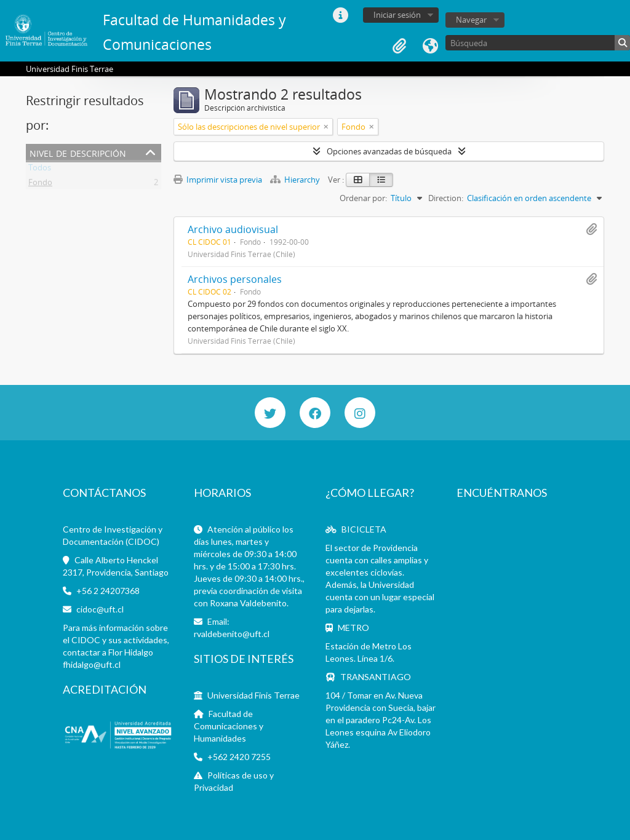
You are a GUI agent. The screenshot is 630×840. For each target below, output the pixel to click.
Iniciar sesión (397, 15)
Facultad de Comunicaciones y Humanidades (229, 726)
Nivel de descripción (78, 152)
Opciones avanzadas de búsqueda (389, 151)
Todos (40, 170)
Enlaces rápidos (340, 15)
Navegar (471, 20)
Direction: (446, 198)
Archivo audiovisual (233, 229)
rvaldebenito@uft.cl (232, 634)
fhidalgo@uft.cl (92, 664)
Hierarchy (296, 180)
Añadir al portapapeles (591, 229)
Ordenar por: (363, 198)
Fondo (40, 184)
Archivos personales (235, 279)
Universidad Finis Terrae (253, 695)
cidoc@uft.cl (100, 609)
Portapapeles (399, 46)
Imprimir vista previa (218, 180)
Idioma (430, 46)
